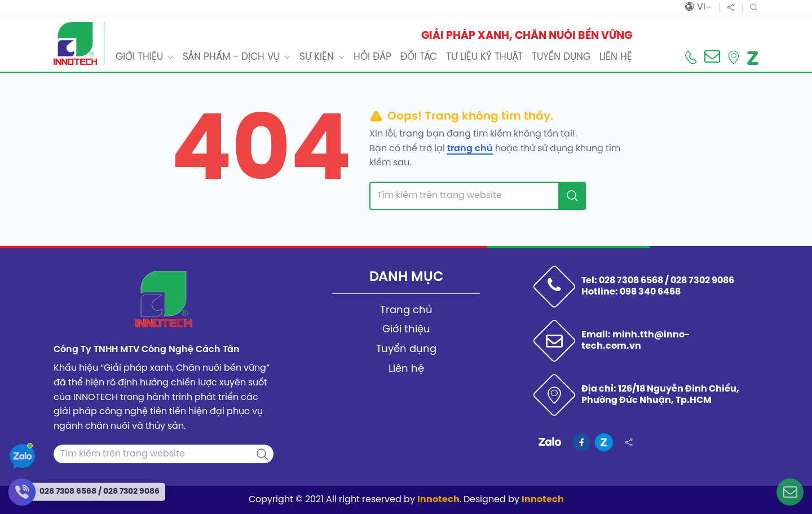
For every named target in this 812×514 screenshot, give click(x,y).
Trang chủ (406, 311)
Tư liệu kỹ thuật (484, 57)
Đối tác (419, 57)
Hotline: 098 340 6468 (631, 292)
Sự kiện (317, 57)
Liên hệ (616, 57)
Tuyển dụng (561, 57)
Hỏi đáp (372, 57)
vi (699, 7)
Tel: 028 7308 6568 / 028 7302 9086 (658, 281)
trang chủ (470, 149)
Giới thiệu (139, 57)
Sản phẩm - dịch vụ (231, 57)
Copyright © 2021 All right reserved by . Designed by (406, 500)
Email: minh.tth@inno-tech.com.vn (636, 341)
